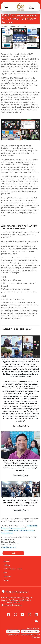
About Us (7, 561)
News (6, 573)
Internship (7, 576)
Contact (6, 580)
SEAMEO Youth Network (30, 631)
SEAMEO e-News (13, 631)
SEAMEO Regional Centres (13, 569)
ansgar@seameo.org (9, 547)
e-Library (7, 565)
